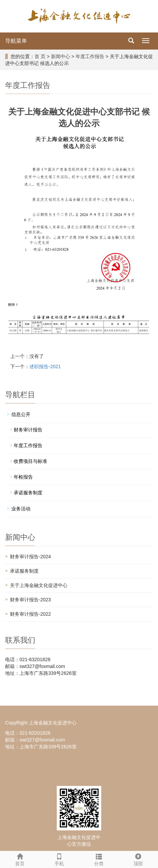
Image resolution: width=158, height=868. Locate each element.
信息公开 (21, 414)
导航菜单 (16, 41)
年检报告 (23, 477)
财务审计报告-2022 (30, 614)
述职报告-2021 (45, 366)
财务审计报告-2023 (30, 600)
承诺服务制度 (28, 493)
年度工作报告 (90, 56)
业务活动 (21, 509)
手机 (60, 859)
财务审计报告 (28, 430)
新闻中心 (61, 56)
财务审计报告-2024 (30, 557)
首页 (20, 859)
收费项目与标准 (30, 461)
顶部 (139, 859)
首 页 (40, 56)
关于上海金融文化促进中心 (39, 585)
